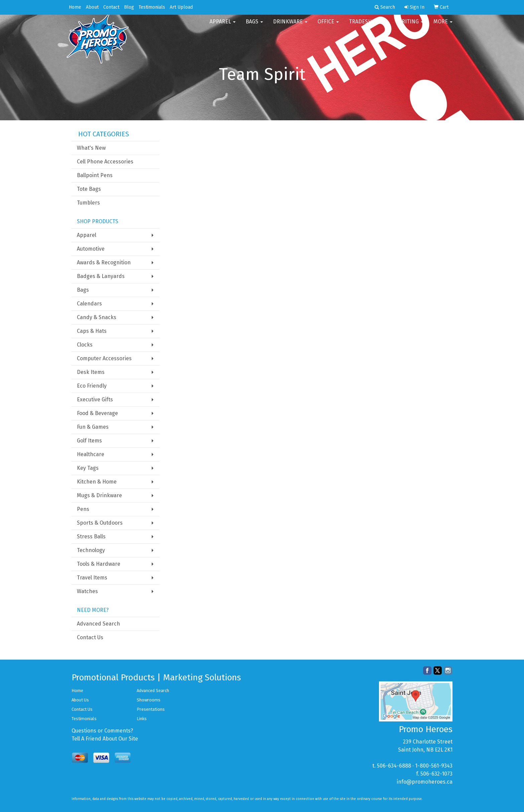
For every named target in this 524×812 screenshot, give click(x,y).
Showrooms (149, 700)
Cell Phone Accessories (105, 162)
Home (75, 7)
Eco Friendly (92, 386)
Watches (87, 591)
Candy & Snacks (97, 317)
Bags (254, 27)
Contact (111, 7)
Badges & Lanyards (101, 276)
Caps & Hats (92, 331)
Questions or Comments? (102, 731)
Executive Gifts (95, 399)
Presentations (151, 709)
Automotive (91, 249)
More (443, 27)
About (92, 7)
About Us (80, 700)
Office (328, 27)
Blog (129, 7)
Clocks (85, 345)
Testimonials (152, 7)
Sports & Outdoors (100, 523)
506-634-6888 (394, 766)
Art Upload (181, 7)
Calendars (89, 304)
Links (142, 719)
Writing (410, 27)
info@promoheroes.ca (425, 782)
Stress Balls (91, 536)
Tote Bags (89, 189)
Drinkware (290, 27)
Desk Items (91, 372)
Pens (83, 509)
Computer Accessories (104, 358)
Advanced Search (98, 624)
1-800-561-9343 (434, 766)
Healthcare (91, 454)
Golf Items (89, 441)
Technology (91, 550)
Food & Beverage (97, 413)
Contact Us (90, 637)
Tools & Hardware (99, 564)
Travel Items (92, 578)
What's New (91, 148)
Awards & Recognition (104, 262)
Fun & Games (93, 427)
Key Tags (88, 468)
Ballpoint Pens (95, 175)
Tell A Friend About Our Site (105, 739)
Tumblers (88, 203)
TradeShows (368, 27)
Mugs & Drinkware (99, 495)
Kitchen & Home (97, 482)
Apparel (223, 27)
